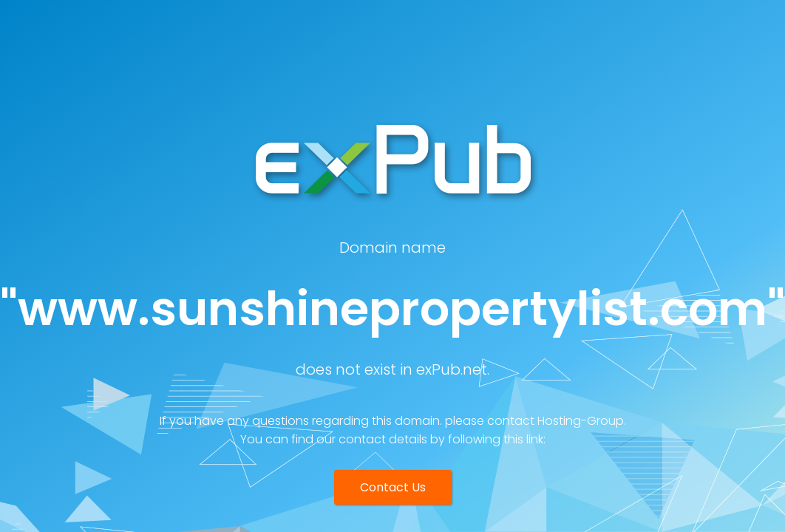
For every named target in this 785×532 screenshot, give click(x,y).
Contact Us (393, 487)
